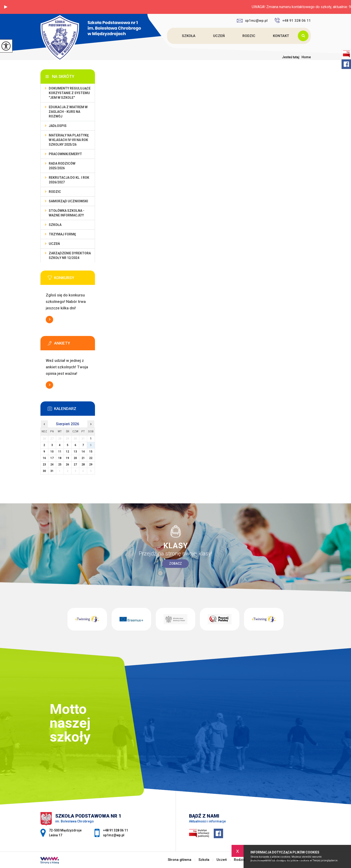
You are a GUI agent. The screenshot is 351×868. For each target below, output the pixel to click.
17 (52, 458)
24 (52, 465)
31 (52, 471)
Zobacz (175, 563)
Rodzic (249, 36)
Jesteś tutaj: (292, 57)
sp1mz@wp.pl (252, 21)
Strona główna (168, 36)
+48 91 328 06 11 (293, 20)
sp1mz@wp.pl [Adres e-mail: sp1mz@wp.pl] (114, 835)
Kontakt (281, 36)
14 (83, 452)
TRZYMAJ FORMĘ (62, 234)
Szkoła (189, 36)
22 (91, 458)
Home (306, 57)
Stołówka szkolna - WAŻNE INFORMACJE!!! (67, 213)
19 (67, 458)
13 (75, 452)
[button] (6, 7)
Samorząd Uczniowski (68, 201)
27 (75, 465)
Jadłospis (58, 126)
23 (44, 465)
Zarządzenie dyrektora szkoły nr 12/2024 (70, 255)
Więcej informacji (49, 320)
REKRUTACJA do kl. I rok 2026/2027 (69, 180)
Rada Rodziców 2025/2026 (62, 166)
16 (44, 458)
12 (67, 452)
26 (67, 465)
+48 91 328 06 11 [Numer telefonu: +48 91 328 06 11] (116, 830)
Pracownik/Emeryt (65, 154)
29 (91, 465)
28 (83, 465)
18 (60, 458)
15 (91, 452)
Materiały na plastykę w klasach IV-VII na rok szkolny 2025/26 (69, 140)
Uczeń (219, 36)
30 (44, 471)
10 (52, 452)
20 (75, 458)
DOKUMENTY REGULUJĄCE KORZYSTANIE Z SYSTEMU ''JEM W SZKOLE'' (70, 93)
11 (60, 452)
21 (83, 458)
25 (60, 465)
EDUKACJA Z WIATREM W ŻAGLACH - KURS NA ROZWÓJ (68, 112)
